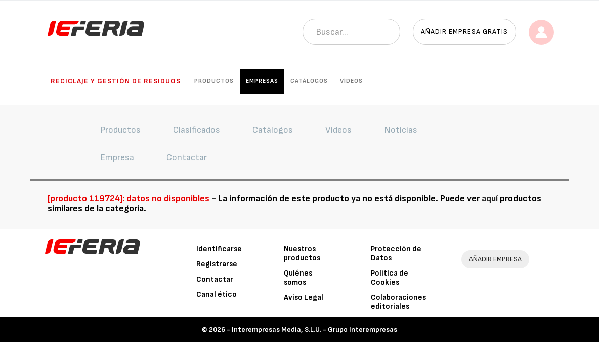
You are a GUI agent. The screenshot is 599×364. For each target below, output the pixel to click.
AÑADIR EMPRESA (495, 259)
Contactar (215, 279)
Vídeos (351, 81)
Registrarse (217, 264)
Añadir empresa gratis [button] (464, 32)
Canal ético (217, 294)
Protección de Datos (396, 254)
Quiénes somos (298, 278)
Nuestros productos (302, 254)
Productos (214, 81)
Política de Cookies (390, 278)
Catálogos (309, 81)
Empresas (262, 81)
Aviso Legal (304, 298)
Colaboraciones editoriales (398, 302)
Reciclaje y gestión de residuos (116, 81)
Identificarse (219, 249)
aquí (490, 198)
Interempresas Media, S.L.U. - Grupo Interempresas (314, 329)
